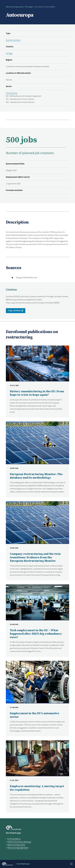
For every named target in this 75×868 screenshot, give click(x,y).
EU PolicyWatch (14, 839)
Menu (71, 864)
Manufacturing (11, 93)
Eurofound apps (13, 833)
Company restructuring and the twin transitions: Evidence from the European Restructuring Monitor (35, 557)
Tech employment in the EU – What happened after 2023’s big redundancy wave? (36, 634)
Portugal (29, 7)
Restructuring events (15, 7)
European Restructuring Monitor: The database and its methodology (36, 476)
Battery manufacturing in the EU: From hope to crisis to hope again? (37, 393)
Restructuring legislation (18, 848)
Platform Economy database (19, 842)
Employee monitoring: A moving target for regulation (37, 788)
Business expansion (13, 40)
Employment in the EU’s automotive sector (35, 715)
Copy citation (14, 311)
